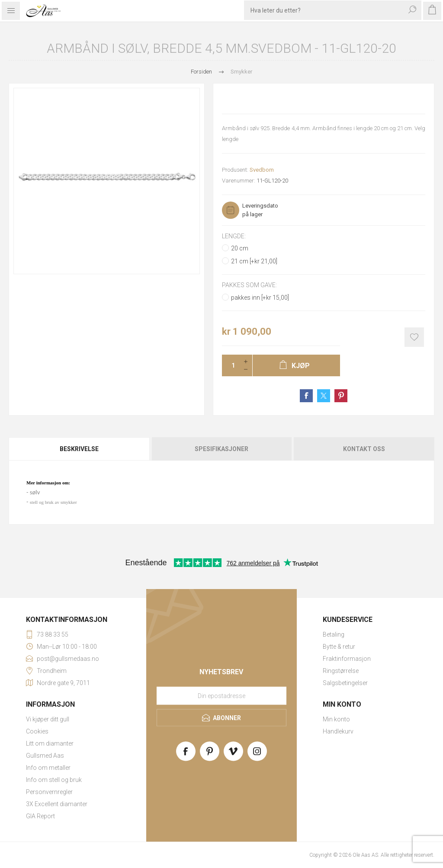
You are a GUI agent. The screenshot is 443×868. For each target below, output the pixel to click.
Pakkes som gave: (249, 285)
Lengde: (234, 236)
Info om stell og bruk (54, 780)
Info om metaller (48, 768)
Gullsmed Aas (45, 756)
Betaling (334, 634)
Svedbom (262, 170)
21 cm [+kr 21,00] (254, 261)
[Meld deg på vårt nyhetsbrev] (221, 695)
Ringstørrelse (341, 671)
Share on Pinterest (341, 396)
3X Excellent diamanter (57, 804)
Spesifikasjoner (221, 449)
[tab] (80, 449)
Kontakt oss (364, 449)
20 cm (240, 248)
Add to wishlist (414, 337)
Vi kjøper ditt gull (48, 719)
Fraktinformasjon (347, 659)
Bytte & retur (339, 647)
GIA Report (40, 816)
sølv (35, 492)
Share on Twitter (324, 396)
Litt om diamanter (50, 743)
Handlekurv (338, 731)
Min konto (336, 719)
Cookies (37, 731)
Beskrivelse (79, 449)
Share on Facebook (306, 396)
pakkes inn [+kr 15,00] (260, 298)
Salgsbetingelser (345, 683)
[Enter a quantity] (231, 365)
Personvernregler (49, 792)
